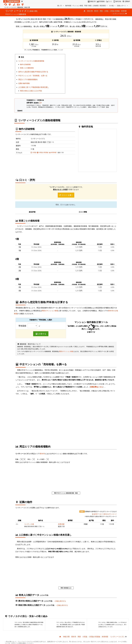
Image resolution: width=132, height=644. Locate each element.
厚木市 (96, 11)
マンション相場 (78, 6)
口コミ (109, 1)
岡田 (101, 11)
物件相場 (68, 6)
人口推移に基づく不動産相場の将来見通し (34, 87)
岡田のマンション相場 (50, 311)
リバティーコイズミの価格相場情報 (31, 61)
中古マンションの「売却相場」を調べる (33, 76)
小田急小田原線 (115, 11)
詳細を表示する (60, 601)
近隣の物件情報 (24, 83)
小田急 (106, 11)
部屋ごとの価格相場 (27, 68)
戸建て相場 (88, 6)
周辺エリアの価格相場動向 (28, 79)
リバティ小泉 (29, 524)
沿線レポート (123, 6)
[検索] (6, 1)
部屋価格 (101, 1)
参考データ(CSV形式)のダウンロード (104, 514)
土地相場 (96, 6)
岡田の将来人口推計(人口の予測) (31, 91)
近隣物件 (126, 1)
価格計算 (92, 1)
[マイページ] (22, 1)
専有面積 (22, 326)
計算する (41, 334)
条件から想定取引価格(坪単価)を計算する (33, 72)
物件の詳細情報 (25, 64)
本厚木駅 (124, 11)
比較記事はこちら (96, 387)
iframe (92, 75)
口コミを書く (66, 195)
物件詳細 (117, 1)
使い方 (61, 6)
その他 (112, 6)
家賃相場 (104, 6)
